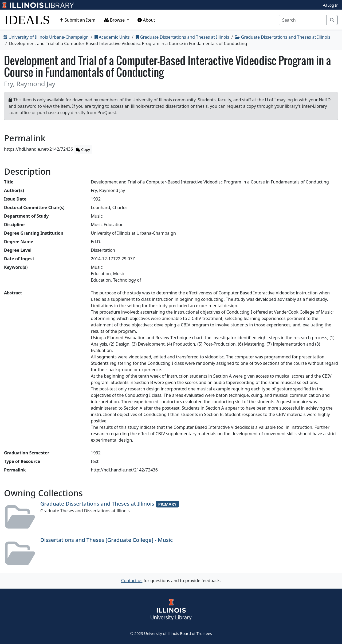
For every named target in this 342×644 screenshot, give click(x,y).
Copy (83, 149)
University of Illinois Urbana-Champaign (46, 37)
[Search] (303, 20)
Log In (331, 5)
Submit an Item (78, 20)
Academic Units (112, 37)
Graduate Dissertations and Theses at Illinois (182, 37)
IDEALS (27, 20)
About (146, 20)
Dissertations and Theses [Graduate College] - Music (107, 540)
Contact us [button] (132, 581)
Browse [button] (115, 20)
